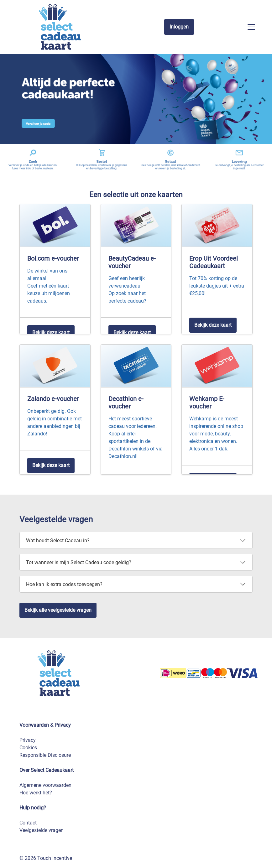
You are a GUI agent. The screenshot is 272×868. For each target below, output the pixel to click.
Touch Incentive (55, 858)
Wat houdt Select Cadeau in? (58, 541)
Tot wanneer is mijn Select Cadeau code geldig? (79, 562)
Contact (28, 823)
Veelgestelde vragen (42, 830)
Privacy (28, 740)
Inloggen (179, 27)
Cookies (28, 748)
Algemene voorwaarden (45, 785)
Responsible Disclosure (45, 755)
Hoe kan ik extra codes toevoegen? (64, 584)
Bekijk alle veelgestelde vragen (58, 610)
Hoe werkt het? (36, 793)
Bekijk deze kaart (51, 333)
